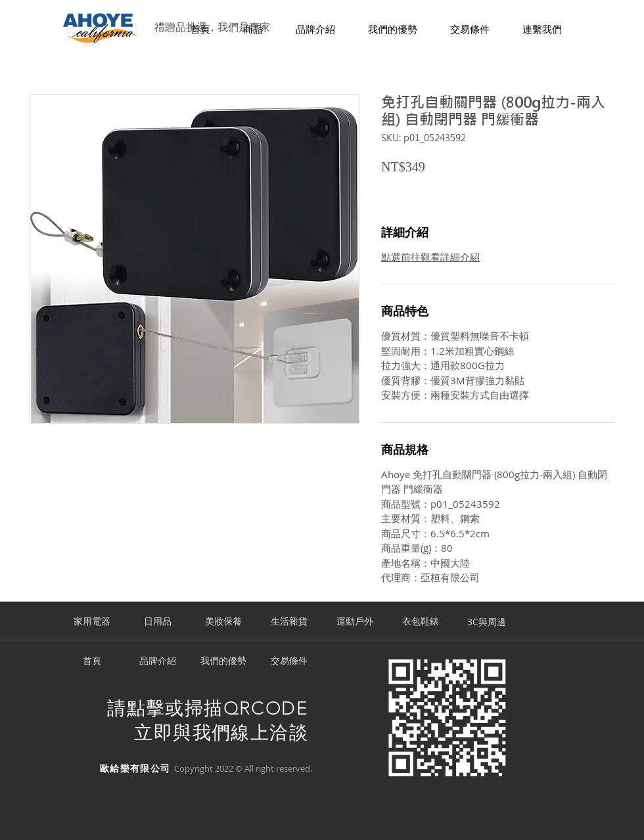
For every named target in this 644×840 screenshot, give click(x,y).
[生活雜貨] (289, 622)
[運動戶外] (355, 622)
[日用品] (158, 622)
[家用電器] (92, 622)
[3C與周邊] (486, 622)
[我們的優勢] (223, 661)
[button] (253, 30)
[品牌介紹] (158, 661)
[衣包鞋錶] (421, 622)
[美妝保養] (223, 622)
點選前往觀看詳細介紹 (430, 257)
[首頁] (92, 661)
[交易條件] (289, 661)
